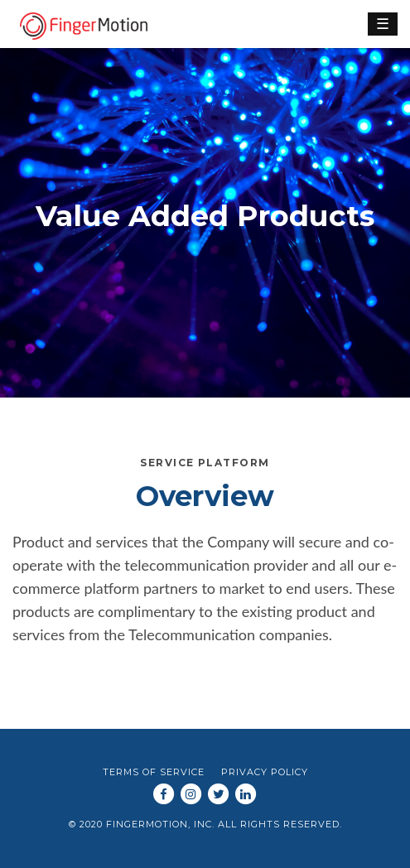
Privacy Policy (265, 772)
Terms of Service (154, 772)
